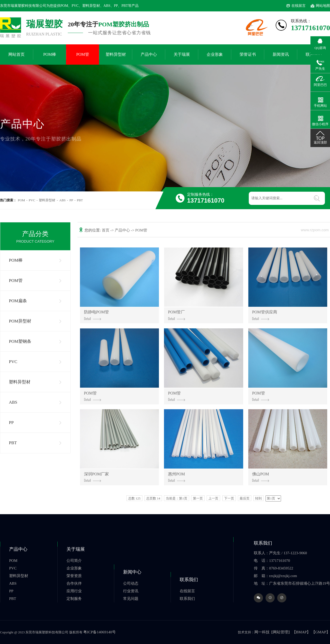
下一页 (229, 498)
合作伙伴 (74, 583)
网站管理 (280, 632)
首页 (106, 230)
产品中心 (149, 54)
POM (21, 200)
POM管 (83, 54)
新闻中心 (132, 572)
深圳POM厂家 (97, 477)
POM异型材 (20, 321)
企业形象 (215, 54)
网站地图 (323, 6)
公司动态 (131, 583)
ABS (62, 200)
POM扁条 (18, 301)
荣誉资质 (74, 576)
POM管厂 (177, 315)
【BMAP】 (301, 632)
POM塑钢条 (20, 341)
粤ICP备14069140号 (100, 632)
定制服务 (74, 599)
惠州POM (177, 477)
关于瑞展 (182, 54)
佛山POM (261, 477)
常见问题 (131, 599)
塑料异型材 (116, 54)
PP (71, 200)
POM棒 (50, 54)
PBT (80, 200)
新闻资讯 (281, 54)
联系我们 (189, 580)
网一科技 (262, 632)
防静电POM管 (97, 315)
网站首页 (16, 54)
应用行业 (74, 591)
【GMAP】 (321, 632)
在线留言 (299, 6)
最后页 (245, 498)
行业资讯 (131, 591)
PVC (32, 200)
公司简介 (74, 561)
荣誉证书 (248, 54)
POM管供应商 (265, 315)
